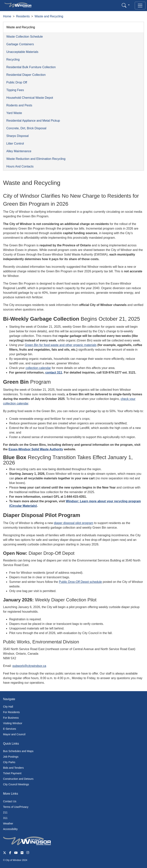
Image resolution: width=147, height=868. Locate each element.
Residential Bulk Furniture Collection (31, 67)
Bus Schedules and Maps (18, 751)
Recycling (13, 59)
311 (5, 818)
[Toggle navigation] (140, 6)
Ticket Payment (12, 773)
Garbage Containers (20, 44)
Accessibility (10, 829)
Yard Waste (14, 113)
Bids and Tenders (13, 768)
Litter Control (15, 144)
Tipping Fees (15, 90)
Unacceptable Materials (22, 52)
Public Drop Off (17, 82)
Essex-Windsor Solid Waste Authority (36, 449)
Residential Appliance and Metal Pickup (33, 121)
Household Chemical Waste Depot (30, 98)
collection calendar (38, 368)
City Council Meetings (16, 784)
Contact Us (10, 801)
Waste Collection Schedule (25, 37)
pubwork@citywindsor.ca (29, 666)
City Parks (9, 762)
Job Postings (11, 757)
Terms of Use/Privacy (16, 807)
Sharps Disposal (18, 136)
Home (7, 16)
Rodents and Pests (19, 105)
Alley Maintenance (19, 151)
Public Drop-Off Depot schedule (80, 582)
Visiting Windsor (13, 723)
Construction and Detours (18, 779)
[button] (126, 5)
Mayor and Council (14, 734)
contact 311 (54, 373)
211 (5, 812)
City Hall (8, 707)
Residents (23, 16)
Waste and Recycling (49, 16)
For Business (11, 718)
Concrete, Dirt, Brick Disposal (26, 128)
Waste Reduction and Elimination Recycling (36, 159)
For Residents (11, 712)
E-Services (10, 729)
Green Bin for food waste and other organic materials (61, 345)
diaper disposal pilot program (74, 523)
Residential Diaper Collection (26, 75)
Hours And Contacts (20, 166)
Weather (8, 824)
